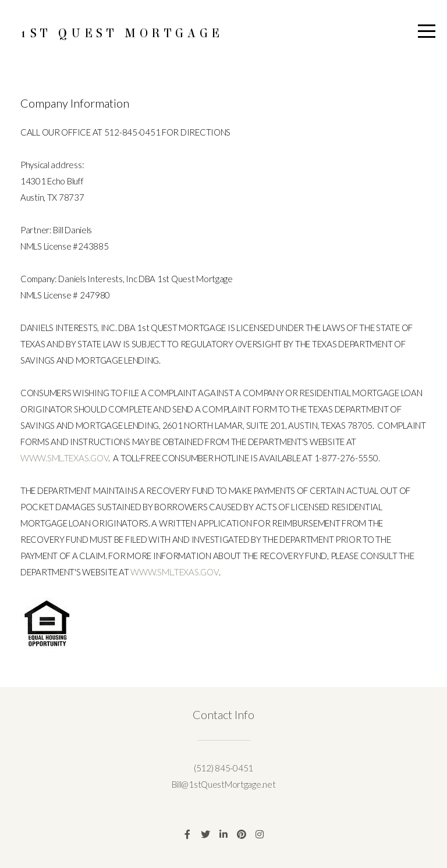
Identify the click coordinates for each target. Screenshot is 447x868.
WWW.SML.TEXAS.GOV (64, 458)
